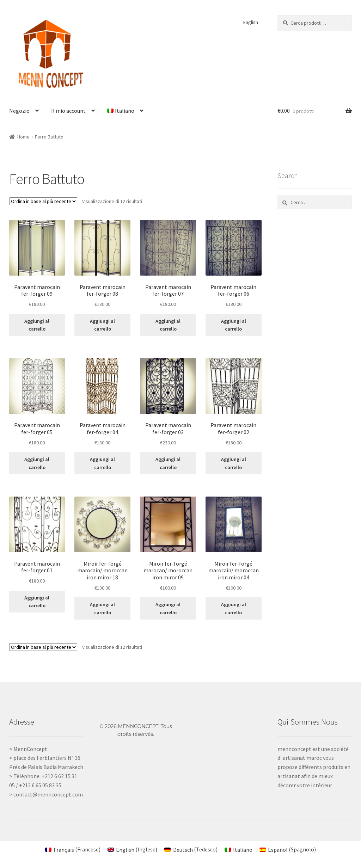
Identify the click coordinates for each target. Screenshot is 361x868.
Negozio (19, 111)
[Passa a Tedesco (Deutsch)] (191, 849)
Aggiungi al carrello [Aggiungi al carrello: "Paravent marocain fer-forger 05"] (37, 463)
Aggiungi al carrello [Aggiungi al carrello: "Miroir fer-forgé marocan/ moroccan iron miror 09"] (168, 608)
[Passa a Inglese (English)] (132, 849)
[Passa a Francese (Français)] (73, 849)
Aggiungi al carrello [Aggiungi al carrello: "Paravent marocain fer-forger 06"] (234, 325)
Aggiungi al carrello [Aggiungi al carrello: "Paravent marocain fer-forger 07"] (168, 325)
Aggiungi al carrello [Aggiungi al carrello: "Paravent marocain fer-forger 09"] (37, 325)
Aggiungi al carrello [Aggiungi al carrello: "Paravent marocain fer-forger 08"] (102, 325)
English (251, 22)
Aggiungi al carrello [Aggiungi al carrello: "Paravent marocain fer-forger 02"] (234, 463)
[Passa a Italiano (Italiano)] (238, 849)
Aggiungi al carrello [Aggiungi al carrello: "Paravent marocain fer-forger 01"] (37, 602)
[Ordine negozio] (43, 201)
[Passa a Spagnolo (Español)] (288, 849)
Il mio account (68, 111)
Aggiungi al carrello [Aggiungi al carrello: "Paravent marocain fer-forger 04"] (102, 463)
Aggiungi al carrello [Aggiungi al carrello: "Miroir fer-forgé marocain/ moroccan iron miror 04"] (234, 608)
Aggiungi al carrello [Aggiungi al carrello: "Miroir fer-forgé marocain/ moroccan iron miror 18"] (102, 608)
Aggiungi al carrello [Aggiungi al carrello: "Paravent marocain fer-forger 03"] (168, 463)
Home (23, 137)
